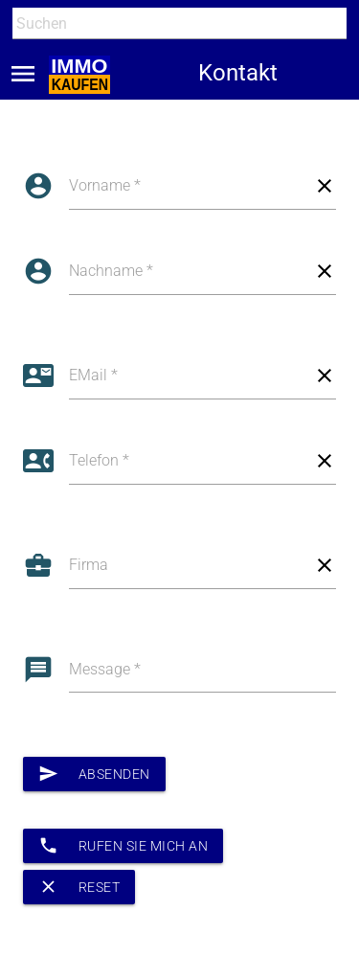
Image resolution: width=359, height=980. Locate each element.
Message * (105, 669)
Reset (79, 887)
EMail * (93, 375)
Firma (89, 565)
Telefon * (99, 460)
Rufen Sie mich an (123, 846)
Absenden (94, 774)
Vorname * (105, 185)
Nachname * (111, 271)
